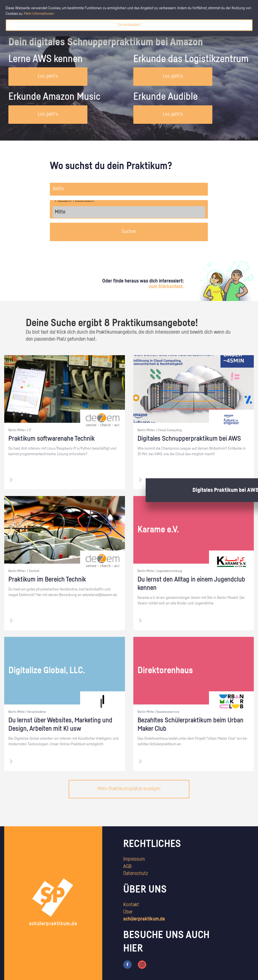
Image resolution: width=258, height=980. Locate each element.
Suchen (129, 232)
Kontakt (131, 905)
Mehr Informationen (39, 14)
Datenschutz (136, 874)
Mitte (129, 212)
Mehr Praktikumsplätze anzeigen (129, 789)
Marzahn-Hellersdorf (129, 200)
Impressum (134, 859)
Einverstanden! (129, 25)
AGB (127, 867)
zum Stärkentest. (166, 287)
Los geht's (48, 76)
